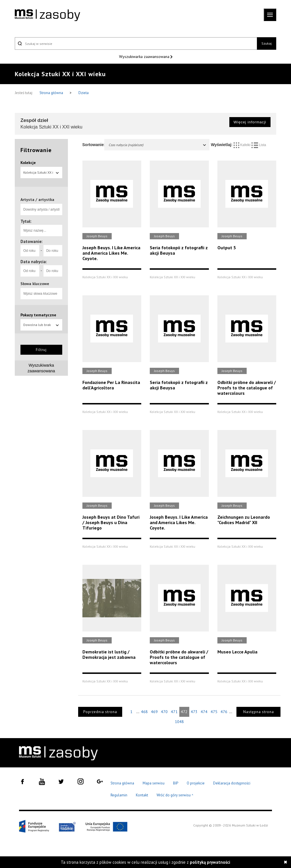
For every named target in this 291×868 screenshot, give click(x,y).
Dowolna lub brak (41, 325)
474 (204, 712)
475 (214, 712)
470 (164, 712)
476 (224, 712)
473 (194, 712)
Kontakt (142, 795)
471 (174, 712)
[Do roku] (53, 251)
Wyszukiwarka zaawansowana (145, 57)
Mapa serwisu (154, 783)
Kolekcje (28, 163)
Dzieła (84, 93)
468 (144, 712)
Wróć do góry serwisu (175, 795)
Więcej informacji (250, 122)
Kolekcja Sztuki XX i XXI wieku (41, 174)
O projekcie (196, 783)
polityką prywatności (210, 862)
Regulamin (119, 795)
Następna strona (259, 712)
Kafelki (243, 145)
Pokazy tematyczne (38, 315)
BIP (176, 783)
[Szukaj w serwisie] (136, 43)
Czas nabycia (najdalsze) (158, 145)
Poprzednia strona (100, 712)
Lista (259, 145)
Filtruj (41, 350)
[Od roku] (30, 251)
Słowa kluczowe (35, 284)
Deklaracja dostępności (232, 783)
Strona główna (52, 93)
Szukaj (267, 43)
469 (154, 712)
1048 (179, 722)
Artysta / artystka (37, 200)
